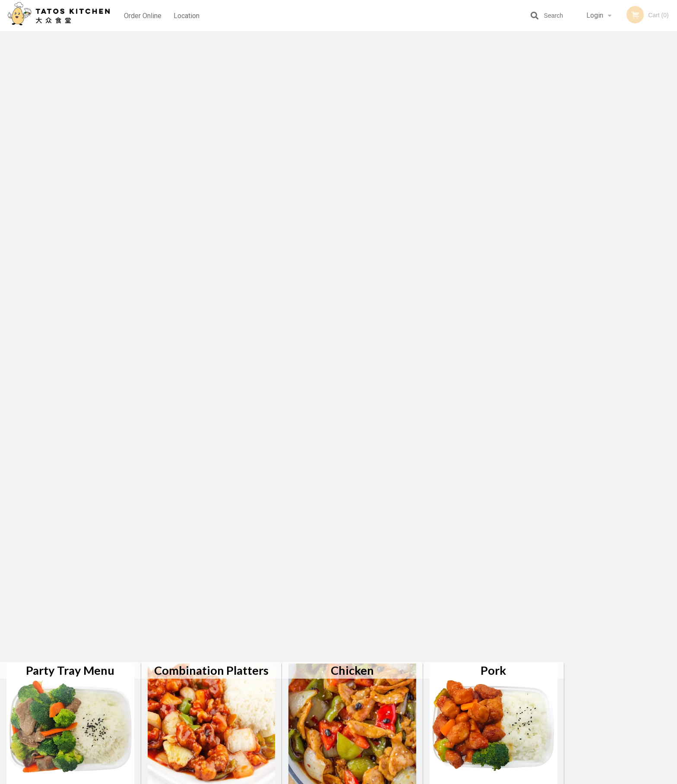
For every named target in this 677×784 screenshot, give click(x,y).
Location (187, 15)
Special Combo (70, 323)
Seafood (212, 190)
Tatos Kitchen (157, 657)
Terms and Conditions (408, 679)
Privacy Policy (398, 690)
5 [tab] (640, 249)
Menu (316, 669)
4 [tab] (627, 249)
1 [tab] (588, 249)
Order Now (621, 50)
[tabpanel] (621, 183)
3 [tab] (614, 249)
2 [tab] (601, 249)
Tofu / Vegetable (494, 190)
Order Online (143, 15)
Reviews (391, 669)
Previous (571, 188)
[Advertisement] (620, 388)
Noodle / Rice (353, 190)
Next (671, 188)
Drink (212, 323)
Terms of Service (353, 778)
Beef (70, 190)
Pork (493, 57)
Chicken (352, 57)
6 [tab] (653, 249)
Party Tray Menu (70, 57)
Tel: (479, 690)
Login (595, 15)
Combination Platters (211, 57)
